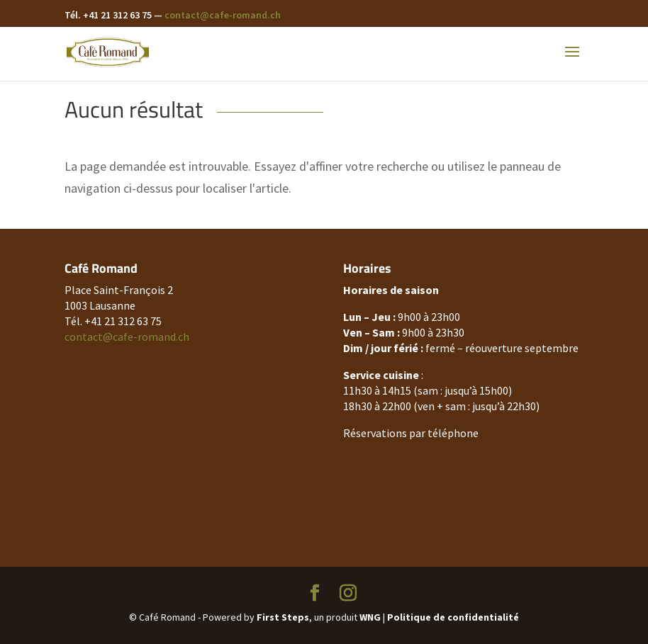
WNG (370, 617)
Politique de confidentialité (453, 617)
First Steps (283, 617)
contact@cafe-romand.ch (223, 15)
